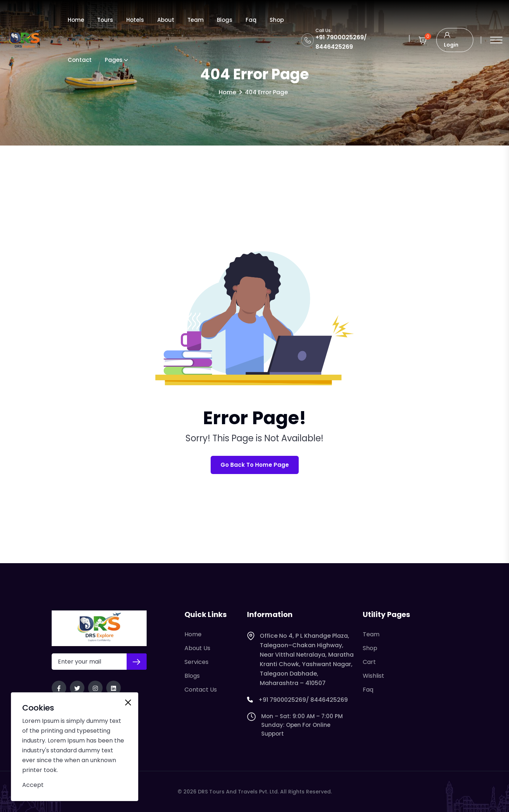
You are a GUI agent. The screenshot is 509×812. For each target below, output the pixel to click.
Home (76, 20)
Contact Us (201, 690)
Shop (277, 20)
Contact (80, 60)
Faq (251, 20)
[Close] (128, 702)
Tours (105, 20)
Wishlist (373, 676)
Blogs (225, 20)
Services (196, 662)
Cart (369, 662)
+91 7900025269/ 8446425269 (297, 700)
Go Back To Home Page (255, 465)
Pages (114, 60)
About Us (197, 648)
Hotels (135, 20)
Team (196, 20)
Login (451, 39)
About (166, 20)
